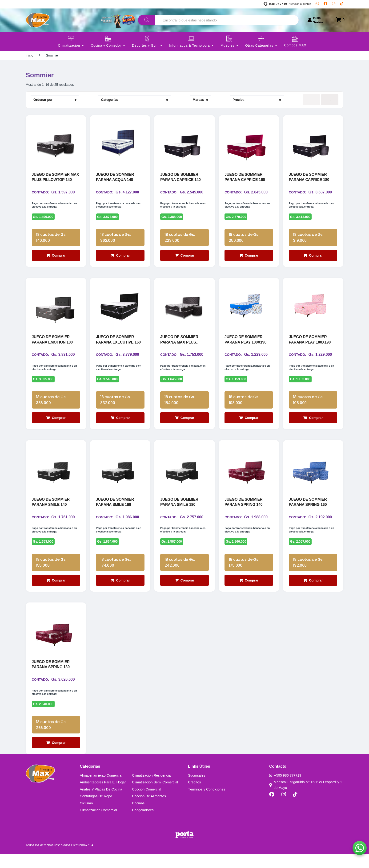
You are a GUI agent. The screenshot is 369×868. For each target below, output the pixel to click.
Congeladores (143, 824)
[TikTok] (342, 4)
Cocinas (138, 817)
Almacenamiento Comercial (101, 789)
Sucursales (197, 789)
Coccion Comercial (147, 803)
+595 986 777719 (285, 789)
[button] (360, 848)
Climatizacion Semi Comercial (155, 796)
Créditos (195, 796)
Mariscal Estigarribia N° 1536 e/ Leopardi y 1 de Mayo (306, 799)
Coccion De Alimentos (149, 810)
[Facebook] (325, 4)
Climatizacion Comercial (98, 824)
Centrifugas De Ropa (96, 810)
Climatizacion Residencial (152, 789)
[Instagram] (334, 4)
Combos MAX (295, 45)
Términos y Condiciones (207, 803)
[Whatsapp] (317, 4)
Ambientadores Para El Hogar (103, 796)
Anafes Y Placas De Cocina (101, 803)
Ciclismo (86, 817)
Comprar (56, 259)
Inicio (29, 55)
